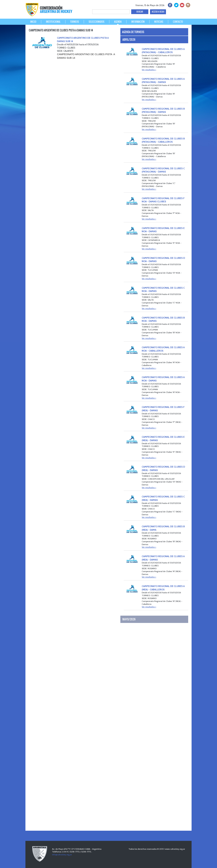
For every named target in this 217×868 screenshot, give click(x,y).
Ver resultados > (149, 70)
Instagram (188, 5)
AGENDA (118, 22)
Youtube (182, 5)
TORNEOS (75, 22)
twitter (176, 5)
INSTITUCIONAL (53, 22)
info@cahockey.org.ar (62, 855)
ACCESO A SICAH (158, 12)
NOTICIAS (159, 22)
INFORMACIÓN (138, 22)
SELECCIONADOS (97, 22)
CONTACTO (178, 22)
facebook (170, 5)
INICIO (33, 22)
